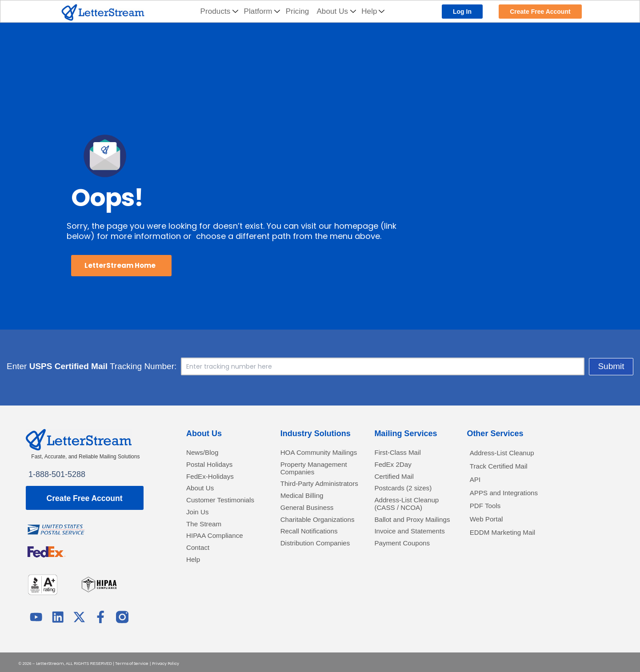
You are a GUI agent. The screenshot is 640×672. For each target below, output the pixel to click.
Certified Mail (398, 480)
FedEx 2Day (396, 467)
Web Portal (490, 528)
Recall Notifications (314, 577)
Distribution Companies (301, 594)
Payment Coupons (407, 572)
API (476, 483)
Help (373, 11)
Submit (498, 366)
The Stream (207, 542)
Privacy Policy (166, 661)
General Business (312, 542)
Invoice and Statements (395, 555)
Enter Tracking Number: (204, 366)
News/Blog (205, 453)
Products (220, 11)
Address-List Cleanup (508, 453)
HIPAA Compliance (220, 555)
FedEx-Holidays (214, 480)
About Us (336, 11)
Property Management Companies (304, 484)
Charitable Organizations (305, 559)
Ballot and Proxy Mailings (403, 533)
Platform (262, 11)
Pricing (298, 11)
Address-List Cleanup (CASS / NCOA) (412, 511)
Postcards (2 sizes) (408, 493)
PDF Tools (488, 513)
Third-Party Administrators (306, 511)
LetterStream (50, 661)
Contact (200, 568)
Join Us (200, 528)
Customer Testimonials (208, 511)
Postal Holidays (214, 467)
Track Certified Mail (504, 469)
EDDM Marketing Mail (509, 543)
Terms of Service (132, 661)
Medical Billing (306, 528)
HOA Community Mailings (310, 458)
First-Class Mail (402, 453)
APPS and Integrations (510, 498)
